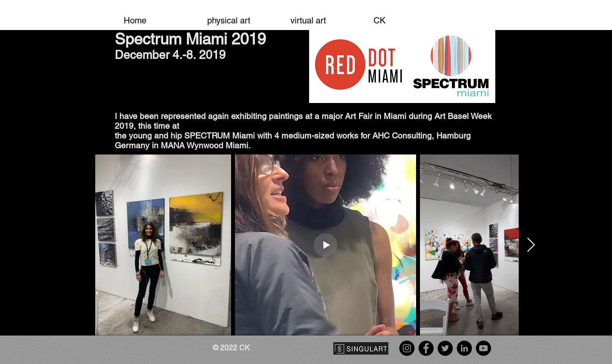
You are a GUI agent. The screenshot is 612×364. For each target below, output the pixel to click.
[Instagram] (407, 348)
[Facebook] (426, 348)
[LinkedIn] (464, 348)
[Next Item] (531, 245)
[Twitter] (445, 348)
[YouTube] (483, 348)
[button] (240, 17)
